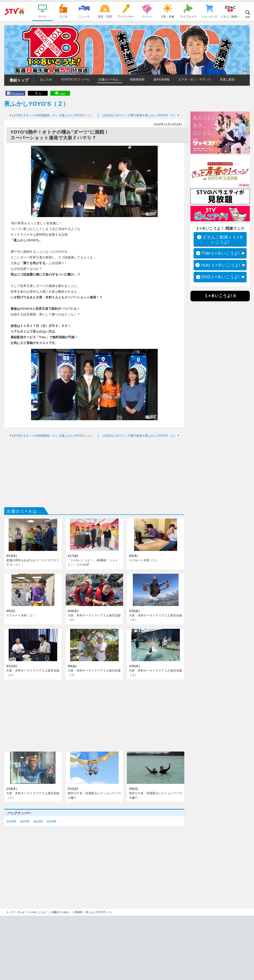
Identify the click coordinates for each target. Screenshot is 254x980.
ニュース (84, 16)
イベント (147, 16)
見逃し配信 (227, 79)
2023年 (52, 821)
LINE (62, 94)
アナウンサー (126, 16)
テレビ (43, 16)
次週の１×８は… (110, 79)
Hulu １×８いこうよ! (220, 265)
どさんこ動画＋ (230, 16)
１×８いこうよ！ (38, 912)
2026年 (11, 821)
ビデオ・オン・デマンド (195, 79)
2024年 (38, 821)
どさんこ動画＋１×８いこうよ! (223, 240)
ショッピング (209, 16)
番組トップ (19, 80)
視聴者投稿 (137, 79)
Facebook (17, 94)
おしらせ (46, 79)
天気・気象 (168, 16)
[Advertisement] (94, 471)
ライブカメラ (188, 16)
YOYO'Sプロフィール (75, 79)
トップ (10, 912)
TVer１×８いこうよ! (221, 253)
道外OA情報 (162, 79)
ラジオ (63, 16)
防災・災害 (105, 16)
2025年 (25, 821)
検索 (248, 17)
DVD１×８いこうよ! (221, 277)
